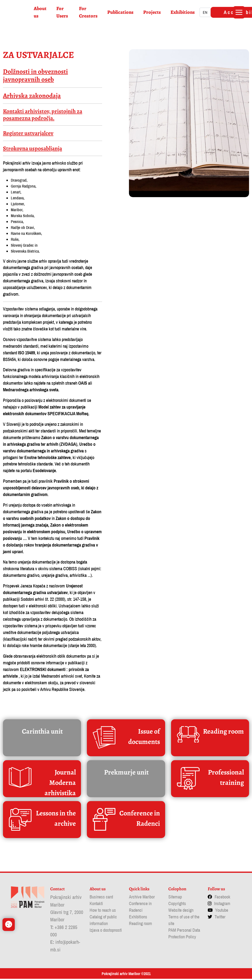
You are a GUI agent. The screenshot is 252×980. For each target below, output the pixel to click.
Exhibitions (183, 12)
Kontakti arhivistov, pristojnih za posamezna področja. (43, 115)
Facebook (222, 898)
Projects (153, 12)
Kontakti (96, 905)
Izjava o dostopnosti (106, 931)
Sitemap (175, 898)
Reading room (141, 925)
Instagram (222, 905)
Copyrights (177, 905)
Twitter (220, 918)
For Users (63, 12)
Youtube (222, 911)
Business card (101, 898)
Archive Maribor (142, 898)
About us (41, 12)
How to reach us (103, 911)
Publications (121, 12)
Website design (181, 911)
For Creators (89, 12)
